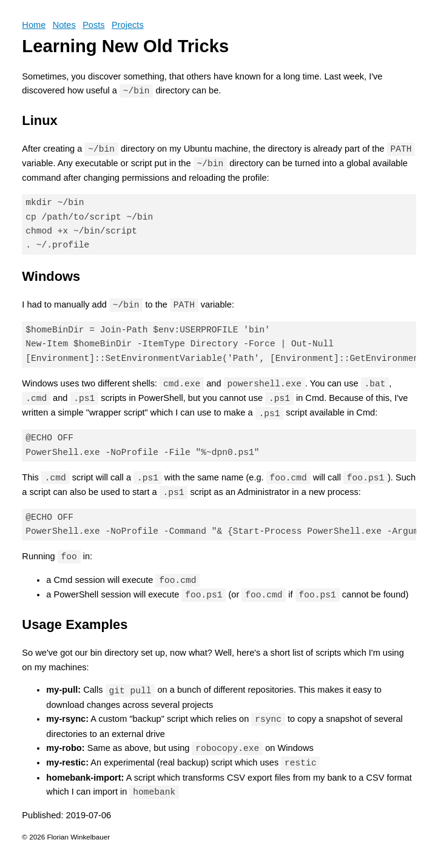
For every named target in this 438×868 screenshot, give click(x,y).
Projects (128, 25)
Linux (39, 120)
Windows (51, 276)
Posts (94, 25)
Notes (64, 25)
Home (34, 25)
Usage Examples (75, 624)
